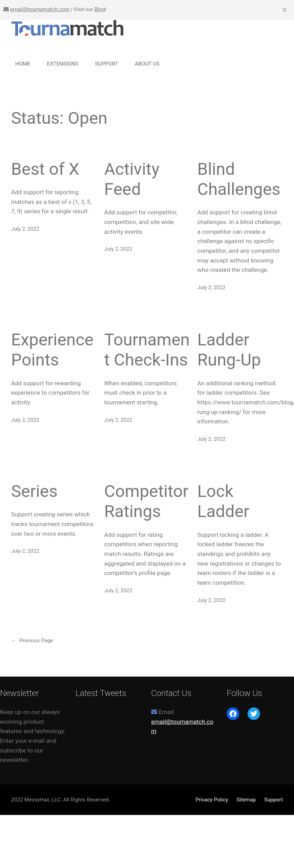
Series (34, 491)
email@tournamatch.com (40, 9)
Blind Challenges (239, 179)
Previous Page (32, 641)
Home (23, 64)
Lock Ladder (223, 501)
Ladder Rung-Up (229, 350)
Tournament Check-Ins (147, 350)
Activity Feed (132, 179)
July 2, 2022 (25, 229)
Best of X (45, 169)
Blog (100, 9)
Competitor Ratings (146, 501)
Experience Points (52, 350)
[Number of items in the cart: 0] (284, 10)
